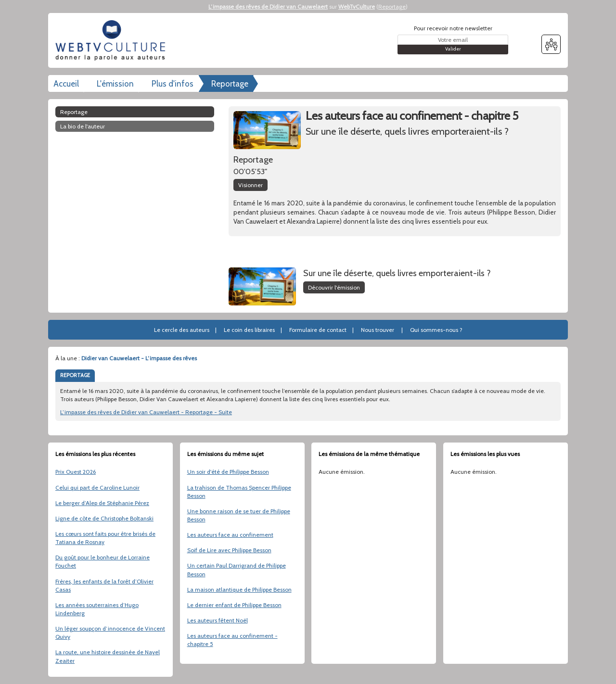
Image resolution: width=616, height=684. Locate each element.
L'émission (115, 84)
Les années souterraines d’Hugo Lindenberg (97, 609)
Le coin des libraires (249, 330)
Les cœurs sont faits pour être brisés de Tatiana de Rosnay (105, 538)
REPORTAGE (75, 375)
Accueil (66, 84)
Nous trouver (378, 330)
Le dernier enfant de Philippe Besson (234, 605)
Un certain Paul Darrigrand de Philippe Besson (237, 570)
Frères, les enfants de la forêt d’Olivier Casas (104, 585)
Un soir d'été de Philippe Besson (228, 472)
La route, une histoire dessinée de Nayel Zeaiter (108, 656)
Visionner (250, 185)
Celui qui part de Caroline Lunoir (97, 488)
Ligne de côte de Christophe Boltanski (104, 518)
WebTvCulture (357, 6)
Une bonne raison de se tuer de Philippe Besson (239, 515)
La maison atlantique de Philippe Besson (239, 589)
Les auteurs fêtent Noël (218, 620)
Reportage (392, 6)
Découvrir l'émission (334, 287)
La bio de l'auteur (83, 126)
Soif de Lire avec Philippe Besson (229, 550)
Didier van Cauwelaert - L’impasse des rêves (139, 358)
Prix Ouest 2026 (76, 472)
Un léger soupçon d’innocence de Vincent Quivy (110, 633)
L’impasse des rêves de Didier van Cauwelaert (268, 6)
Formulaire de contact (318, 330)
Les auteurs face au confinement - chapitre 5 (232, 640)
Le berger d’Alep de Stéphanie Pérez (102, 503)
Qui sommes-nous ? (436, 330)
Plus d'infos (173, 84)
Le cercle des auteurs (182, 330)
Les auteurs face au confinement (230, 535)
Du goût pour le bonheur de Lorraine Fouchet (103, 561)
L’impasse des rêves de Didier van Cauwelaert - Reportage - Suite (146, 412)
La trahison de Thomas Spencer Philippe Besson (239, 492)
